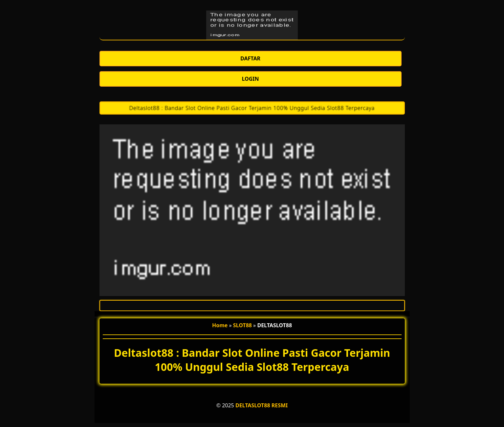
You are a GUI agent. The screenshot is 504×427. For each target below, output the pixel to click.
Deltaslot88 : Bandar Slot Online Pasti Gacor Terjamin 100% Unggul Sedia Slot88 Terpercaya (252, 108)
